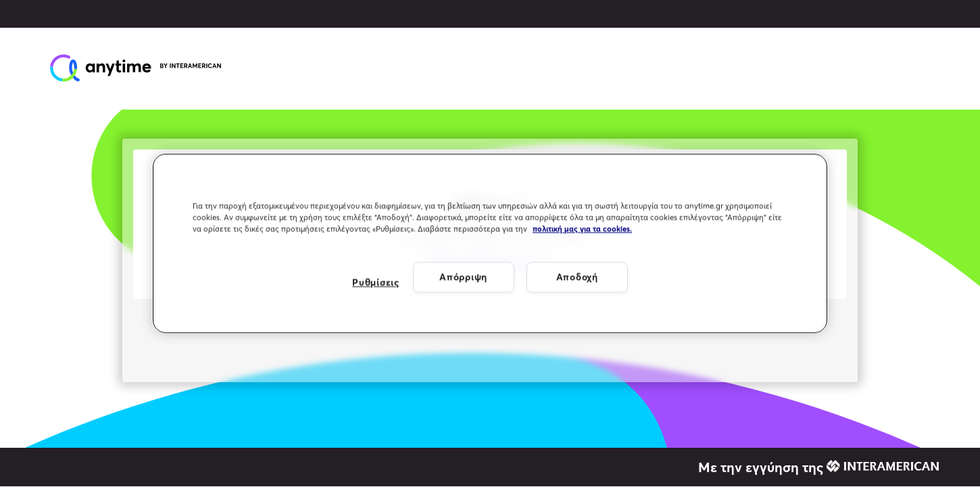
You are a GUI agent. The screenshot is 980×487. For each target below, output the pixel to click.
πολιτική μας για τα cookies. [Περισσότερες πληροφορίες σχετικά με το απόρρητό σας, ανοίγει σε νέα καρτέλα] (582, 229)
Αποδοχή (577, 277)
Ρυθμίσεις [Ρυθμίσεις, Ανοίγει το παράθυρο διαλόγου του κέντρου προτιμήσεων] (375, 282)
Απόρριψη (463, 277)
